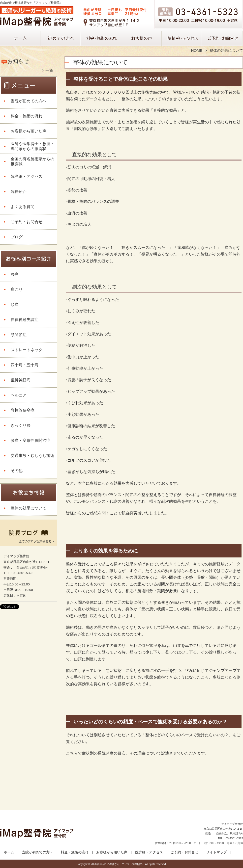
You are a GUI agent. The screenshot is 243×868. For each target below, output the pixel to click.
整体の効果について (29, 508)
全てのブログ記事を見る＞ (37, 541)
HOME (197, 50)
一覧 (49, 70)
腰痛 (15, 274)
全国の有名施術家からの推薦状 (32, 161)
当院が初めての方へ (61, 39)
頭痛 (15, 304)
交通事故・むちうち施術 (32, 456)
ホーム (20, 39)
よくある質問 (23, 207)
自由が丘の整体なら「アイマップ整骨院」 (121, 864)
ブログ (17, 237)
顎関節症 (19, 335)
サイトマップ (216, 852)
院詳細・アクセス (182, 39)
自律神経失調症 (25, 320)
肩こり (17, 289)
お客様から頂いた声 (142, 39)
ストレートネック (27, 350)
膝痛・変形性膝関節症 (30, 440)
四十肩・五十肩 (25, 365)
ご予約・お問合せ (223, 39)
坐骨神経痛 (21, 380)
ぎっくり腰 (21, 425)
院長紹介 (19, 192)
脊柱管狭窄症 (23, 410)
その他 (17, 471)
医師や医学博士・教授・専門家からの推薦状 (32, 146)
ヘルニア (19, 395)
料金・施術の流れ (101, 39)
